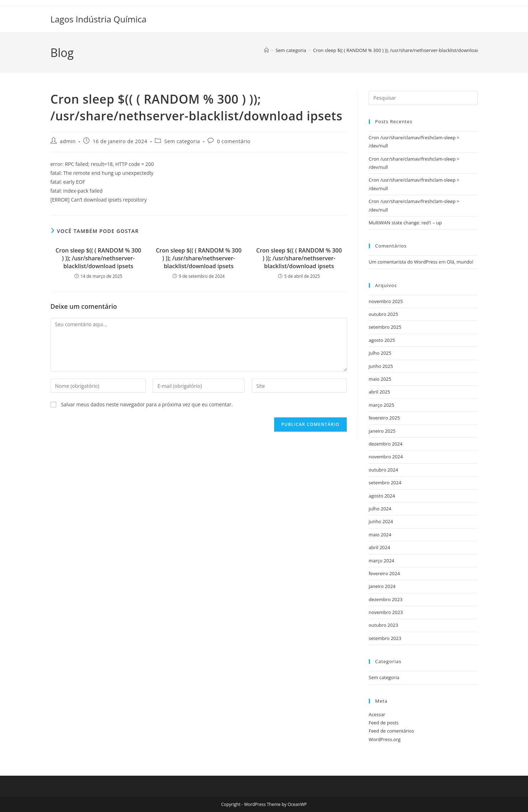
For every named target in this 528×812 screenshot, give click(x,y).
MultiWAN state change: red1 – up (405, 223)
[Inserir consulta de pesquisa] (423, 98)
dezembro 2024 (386, 444)
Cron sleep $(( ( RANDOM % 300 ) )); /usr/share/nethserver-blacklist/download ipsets (403, 50)
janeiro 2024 (382, 586)
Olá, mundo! (460, 262)
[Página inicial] (266, 50)
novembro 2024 (386, 457)
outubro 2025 (384, 314)
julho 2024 (380, 509)
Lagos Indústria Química (99, 19)
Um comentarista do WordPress (403, 262)
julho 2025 (380, 353)
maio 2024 (380, 535)
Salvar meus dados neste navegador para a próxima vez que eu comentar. (147, 404)
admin (68, 141)
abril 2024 (380, 547)
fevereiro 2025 (385, 418)
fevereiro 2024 (385, 573)
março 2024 (382, 561)
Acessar (377, 714)
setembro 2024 (385, 483)
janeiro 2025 (382, 431)
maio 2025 (380, 379)
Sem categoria (182, 141)
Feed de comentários (391, 731)
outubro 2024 (384, 470)
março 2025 (382, 405)
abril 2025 (380, 392)
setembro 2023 (385, 638)
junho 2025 (381, 366)
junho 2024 (381, 521)
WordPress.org (385, 739)
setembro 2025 (385, 327)
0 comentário (234, 141)
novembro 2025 (386, 301)
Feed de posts (384, 723)
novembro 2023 (386, 612)
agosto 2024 (382, 496)
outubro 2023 (384, 625)
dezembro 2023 (386, 599)
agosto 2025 (382, 340)
